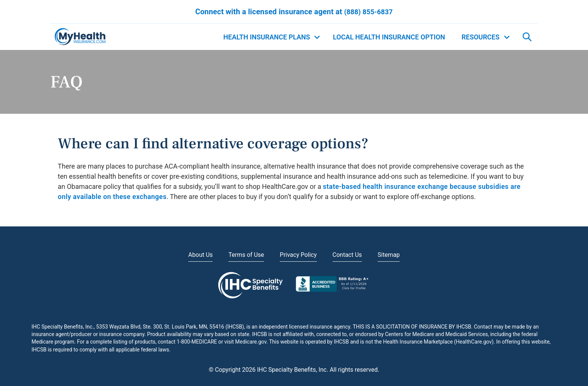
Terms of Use (246, 255)
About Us (200, 255)
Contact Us (347, 255)
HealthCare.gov (474, 342)
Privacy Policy (298, 255)
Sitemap (389, 255)
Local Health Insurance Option (389, 37)
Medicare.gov (251, 342)
